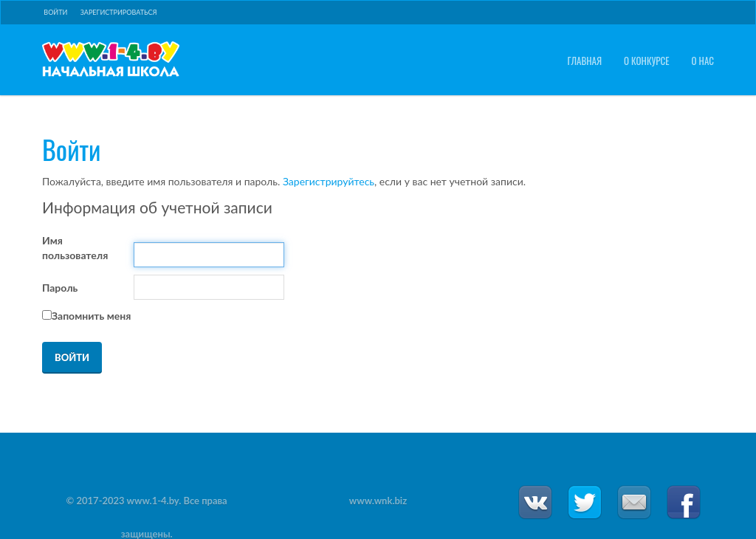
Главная (584, 61)
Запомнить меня (91, 316)
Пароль (60, 288)
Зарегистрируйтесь (329, 181)
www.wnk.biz (378, 501)
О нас (703, 61)
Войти (55, 12)
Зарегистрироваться (119, 12)
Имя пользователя (75, 248)
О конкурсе (647, 61)
